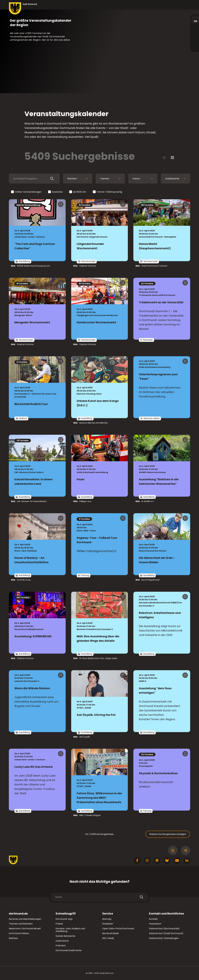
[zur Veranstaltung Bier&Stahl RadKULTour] (37, 387)
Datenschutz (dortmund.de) (164, 929)
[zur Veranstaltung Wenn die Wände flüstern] (37, 701)
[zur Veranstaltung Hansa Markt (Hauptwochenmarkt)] (162, 230)
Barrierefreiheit (111, 933)
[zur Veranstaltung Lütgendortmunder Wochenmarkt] (100, 230)
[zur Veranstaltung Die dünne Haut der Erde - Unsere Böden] (162, 544)
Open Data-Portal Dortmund (118, 929)
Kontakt (153, 919)
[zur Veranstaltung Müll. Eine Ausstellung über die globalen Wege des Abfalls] (100, 623)
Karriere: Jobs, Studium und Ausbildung (70, 930)
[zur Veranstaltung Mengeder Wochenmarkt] (37, 309)
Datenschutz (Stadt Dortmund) (166, 933)
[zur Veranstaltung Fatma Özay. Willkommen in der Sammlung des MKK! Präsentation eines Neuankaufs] (100, 780)
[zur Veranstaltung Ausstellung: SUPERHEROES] (37, 623)
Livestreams (62, 941)
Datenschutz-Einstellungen (164, 938)
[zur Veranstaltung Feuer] (100, 466)
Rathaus (13, 938)
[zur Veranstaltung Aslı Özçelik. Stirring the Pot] (100, 701)
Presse (59, 924)
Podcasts (61, 946)
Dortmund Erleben (19, 933)
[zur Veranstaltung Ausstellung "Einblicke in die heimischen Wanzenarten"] (162, 466)
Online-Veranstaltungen (26, 192)
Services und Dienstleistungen (25, 919)
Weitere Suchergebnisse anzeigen (168, 834)
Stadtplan (108, 924)
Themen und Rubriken (21, 924)
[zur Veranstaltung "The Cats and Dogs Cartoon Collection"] (37, 230)
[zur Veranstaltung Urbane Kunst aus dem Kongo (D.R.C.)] (100, 387)
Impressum (155, 924)
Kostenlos (56, 192)
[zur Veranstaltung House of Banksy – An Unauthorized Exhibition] (37, 544)
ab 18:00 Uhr (78, 192)
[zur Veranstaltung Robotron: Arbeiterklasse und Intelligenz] (162, 623)
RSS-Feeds (108, 938)
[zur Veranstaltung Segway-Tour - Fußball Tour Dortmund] (100, 544)
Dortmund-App (64, 919)
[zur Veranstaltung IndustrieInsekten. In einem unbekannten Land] (37, 466)
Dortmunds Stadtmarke (69, 950)
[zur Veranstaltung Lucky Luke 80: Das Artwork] (37, 780)
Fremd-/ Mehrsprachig (108, 192)
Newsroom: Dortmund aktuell (25, 929)
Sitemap (107, 919)
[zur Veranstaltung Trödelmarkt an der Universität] (162, 309)
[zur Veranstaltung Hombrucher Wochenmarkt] (100, 309)
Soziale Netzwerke (65, 936)
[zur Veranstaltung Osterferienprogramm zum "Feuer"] (162, 387)
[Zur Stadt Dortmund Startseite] (23, 8)
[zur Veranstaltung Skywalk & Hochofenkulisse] (162, 780)
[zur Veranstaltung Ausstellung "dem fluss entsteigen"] (162, 701)
